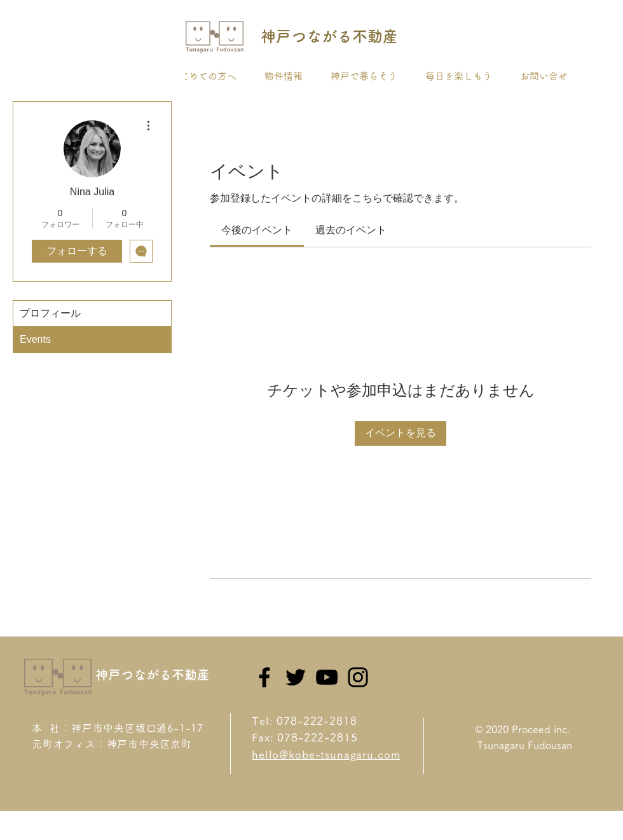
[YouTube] (327, 677)
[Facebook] (264, 677)
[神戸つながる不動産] (329, 37)
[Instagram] (358, 677)
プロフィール (50, 313)
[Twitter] (296, 677)
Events (35, 339)
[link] (257, 230)
